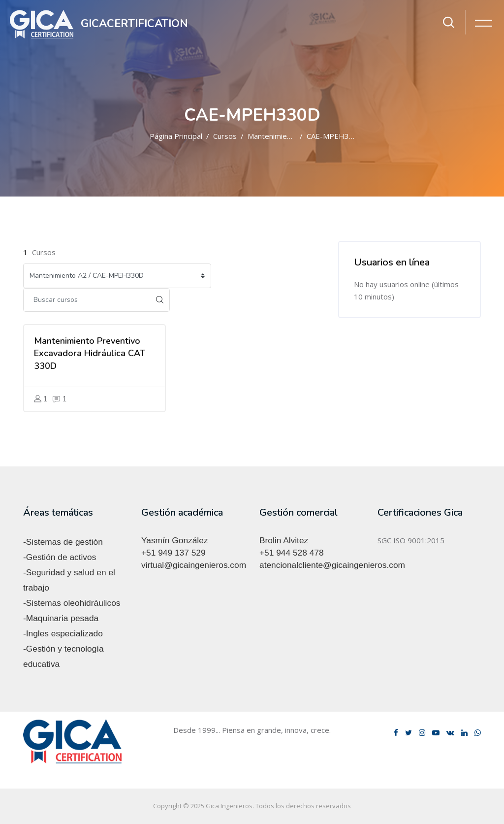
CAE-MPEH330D (335, 136)
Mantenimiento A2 (278, 136)
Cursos (225, 136)
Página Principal (176, 136)
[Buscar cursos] (87, 300)
